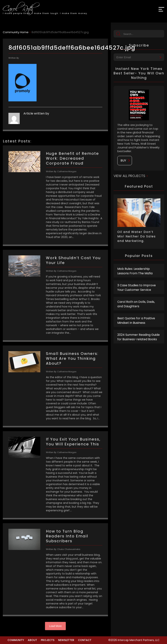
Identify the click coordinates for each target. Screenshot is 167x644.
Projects (48, 640)
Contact (85, 640)
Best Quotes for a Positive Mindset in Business (136, 321)
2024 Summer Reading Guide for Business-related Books (139, 337)
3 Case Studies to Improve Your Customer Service (137, 288)
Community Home (16, 32)
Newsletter (66, 640)
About (32, 640)
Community (16, 640)
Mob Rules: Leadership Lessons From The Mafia (135, 271)
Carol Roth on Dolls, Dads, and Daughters (136, 304)
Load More (55, 626)
